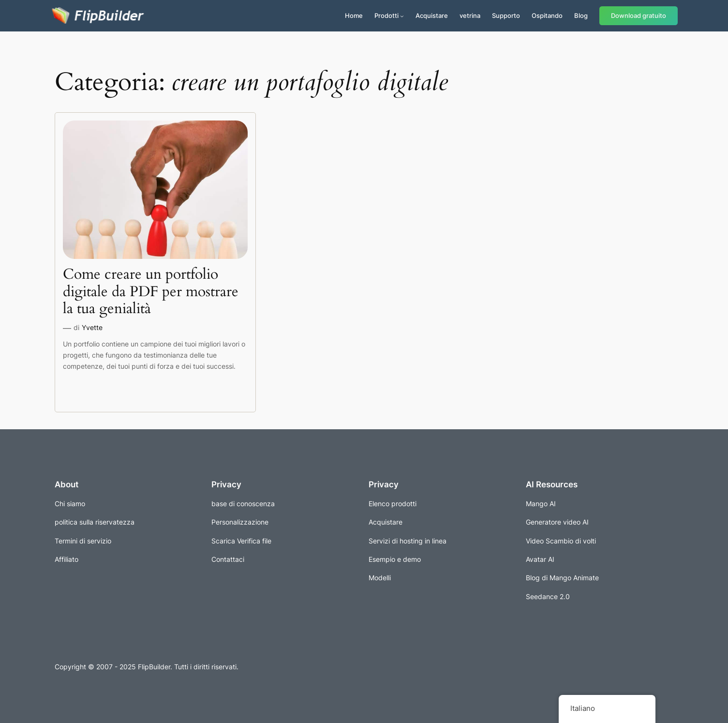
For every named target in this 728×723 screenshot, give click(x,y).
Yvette (92, 327)
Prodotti (386, 15)
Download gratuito (639, 16)
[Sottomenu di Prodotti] (402, 16)
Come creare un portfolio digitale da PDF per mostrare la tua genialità (151, 292)
